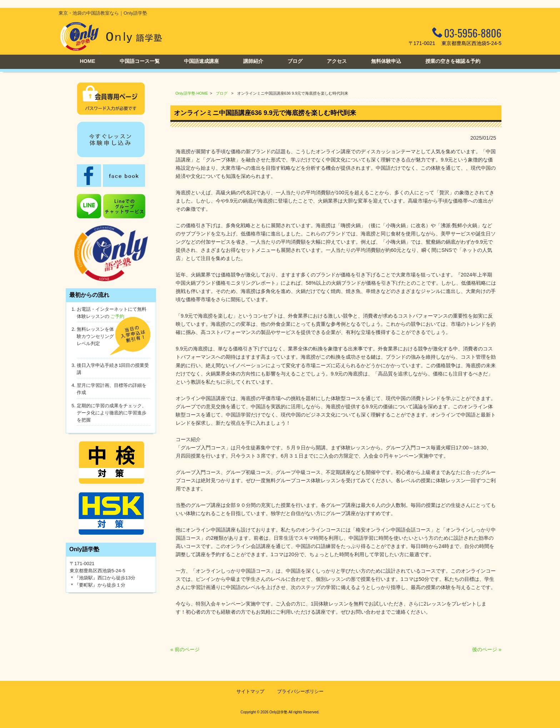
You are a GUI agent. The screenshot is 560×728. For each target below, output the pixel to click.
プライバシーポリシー (300, 691)
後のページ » (487, 649)
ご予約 (117, 316)
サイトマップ (250, 691)
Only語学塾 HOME (192, 93)
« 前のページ (185, 649)
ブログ (222, 93)
